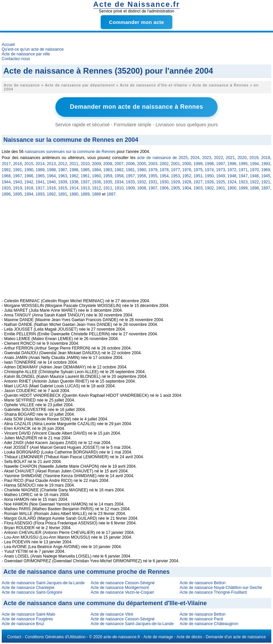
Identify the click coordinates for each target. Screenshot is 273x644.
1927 (198, 182)
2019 (254, 157)
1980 (142, 170)
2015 (29, 163)
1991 (17, 170)
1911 (108, 188)
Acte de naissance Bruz (23, 623)
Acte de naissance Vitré (112, 614)
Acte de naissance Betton (203, 583)
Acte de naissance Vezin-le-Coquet (122, 592)
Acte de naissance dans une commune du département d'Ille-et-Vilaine (105, 603)
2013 (52, 163)
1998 (209, 163)
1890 (74, 194)
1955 (153, 176)
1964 (52, 176)
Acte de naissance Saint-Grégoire (32, 592)
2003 (153, 163)
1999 (198, 163)
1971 (243, 170)
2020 (242, 157)
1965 (40, 176)
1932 (142, 182)
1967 (17, 176)
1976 (187, 170)
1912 (96, 188)
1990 (29, 170)
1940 (52, 182)
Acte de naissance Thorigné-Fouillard (213, 592)
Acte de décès (189, 637)
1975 (198, 170)
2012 (63, 163)
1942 (29, 182)
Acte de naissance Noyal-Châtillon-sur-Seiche (221, 587)
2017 (6, 163)
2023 (207, 157)
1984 (96, 170)
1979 (153, 170)
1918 (29, 188)
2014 (40, 163)
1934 (119, 182)
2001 (176, 163)
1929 (176, 182)
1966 (29, 176)
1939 (63, 182)
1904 (187, 188)
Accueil (8, 45)
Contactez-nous (16, 59)
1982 (119, 170)
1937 (85, 182)
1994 (255, 163)
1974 (209, 170)
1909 (130, 188)
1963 (63, 176)
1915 (63, 188)
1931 (153, 182)
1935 (108, 182)
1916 (52, 188)
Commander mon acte (137, 22)
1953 (176, 176)
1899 (243, 188)
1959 (108, 176)
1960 (96, 176)
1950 (209, 176)
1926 (209, 182)
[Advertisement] (136, 251)
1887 (111, 194)
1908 (142, 188)
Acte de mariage (158, 637)
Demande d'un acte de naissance (236, 637)
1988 (52, 170)
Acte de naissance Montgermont (120, 587)
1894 (29, 194)
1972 (232, 170)
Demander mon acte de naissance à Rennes (137, 107)
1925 (220, 182)
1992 (6, 170)
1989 (40, 170)
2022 (218, 157)
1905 (176, 188)
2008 (108, 163)
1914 (74, 188)
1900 (232, 188)
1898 (255, 188)
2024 (195, 157)
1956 (142, 176)
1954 (164, 176)
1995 (243, 163)
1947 (243, 176)
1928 (187, 182)
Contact (14, 637)
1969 (266, 170)
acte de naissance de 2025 (163, 157)
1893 (40, 194)
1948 (232, 176)
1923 (243, 182)
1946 (255, 176)
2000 (187, 163)
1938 (74, 182)
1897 (266, 188)
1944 (6, 182)
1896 (6, 194)
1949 (220, 176)
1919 (17, 188)
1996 (232, 163)
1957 (130, 176)
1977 (176, 170)
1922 (255, 182)
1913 (85, 188)
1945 (266, 176)
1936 (96, 182)
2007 (119, 163)
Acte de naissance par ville (26, 54)
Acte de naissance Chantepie (28, 587)
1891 (63, 194)
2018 (266, 157)
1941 (40, 182)
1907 (153, 188)
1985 (85, 170)
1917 (40, 188)
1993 (266, 163)
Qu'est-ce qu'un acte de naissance (33, 49)
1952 (187, 176)
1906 (164, 188)
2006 (130, 163)
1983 (108, 170)
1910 (119, 188)
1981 (130, 170)
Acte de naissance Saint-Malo (29, 614)
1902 (209, 188)
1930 (164, 182)
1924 (232, 182)
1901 (220, 188)
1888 (96, 194)
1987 (63, 170)
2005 (142, 163)
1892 (52, 194)
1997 (220, 163)
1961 (85, 176)
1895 (17, 194)
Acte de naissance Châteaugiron (209, 623)
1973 (220, 170)
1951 (198, 176)
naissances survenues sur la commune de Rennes (70, 151)
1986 (74, 170)
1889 (85, 194)
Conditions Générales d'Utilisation (55, 637)
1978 (164, 170)
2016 (17, 163)
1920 (6, 188)
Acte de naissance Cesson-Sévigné (122, 583)
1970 (255, 170)
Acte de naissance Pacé (202, 619)
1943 (17, 182)
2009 (96, 163)
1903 (198, 188)
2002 (164, 163)
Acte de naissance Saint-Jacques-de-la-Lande (43, 583)
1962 (74, 176)
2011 (74, 163)
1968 (6, 176)
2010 (85, 163)
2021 (230, 157)
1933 (130, 182)
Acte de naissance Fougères (27, 619)
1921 (266, 182)
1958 (119, 176)
